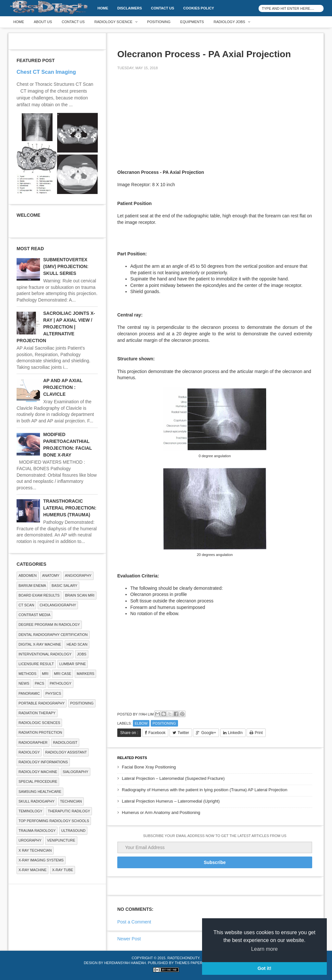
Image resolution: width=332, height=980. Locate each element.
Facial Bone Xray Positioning (149, 767)
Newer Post (129, 939)
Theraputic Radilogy (69, 811)
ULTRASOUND (73, 831)
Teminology (30, 811)
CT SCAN (26, 605)
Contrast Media (34, 615)
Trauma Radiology (37, 831)
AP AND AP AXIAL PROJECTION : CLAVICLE (63, 387)
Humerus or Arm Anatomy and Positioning (161, 812)
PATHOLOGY (61, 683)
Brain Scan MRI (80, 595)
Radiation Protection (40, 732)
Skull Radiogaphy (37, 801)
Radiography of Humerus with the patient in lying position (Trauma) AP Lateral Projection (204, 790)
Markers (85, 674)
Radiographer (33, 742)
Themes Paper (189, 963)
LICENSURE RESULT (36, 664)
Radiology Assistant (66, 752)
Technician (71, 801)
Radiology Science (114, 22)
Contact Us (163, 8)
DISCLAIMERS (130, 8)
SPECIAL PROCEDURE (38, 781)
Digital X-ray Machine (40, 644)
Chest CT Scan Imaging (46, 72)
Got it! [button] (264, 968)
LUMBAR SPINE (73, 664)
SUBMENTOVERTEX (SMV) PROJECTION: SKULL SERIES (66, 266)
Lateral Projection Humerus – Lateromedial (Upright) (171, 801)
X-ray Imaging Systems (41, 860)
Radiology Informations (43, 762)
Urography (30, 840)
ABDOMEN (28, 575)
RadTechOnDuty (183, 958)
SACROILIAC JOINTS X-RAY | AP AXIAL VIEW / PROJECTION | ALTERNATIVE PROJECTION (56, 327)
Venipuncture (61, 840)
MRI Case (63, 674)
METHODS (27, 674)
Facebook (157, 733)
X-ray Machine (32, 870)
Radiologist (65, 742)
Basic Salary (64, 586)
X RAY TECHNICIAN (35, 850)
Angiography (78, 575)
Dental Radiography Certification (53, 635)
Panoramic (29, 693)
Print (259, 733)
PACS (39, 683)
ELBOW (141, 723)
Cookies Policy (199, 8)
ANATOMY (51, 575)
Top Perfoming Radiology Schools (54, 821)
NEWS (24, 683)
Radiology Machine (38, 772)
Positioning (159, 22)
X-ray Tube (63, 870)
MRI (45, 674)
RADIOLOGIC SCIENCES (39, 723)
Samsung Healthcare (40, 792)
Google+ (209, 733)
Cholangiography (58, 605)
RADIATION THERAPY (37, 713)
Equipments (192, 22)
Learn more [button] (264, 949)
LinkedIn (235, 733)
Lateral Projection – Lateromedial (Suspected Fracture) (173, 778)
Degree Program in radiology (49, 625)
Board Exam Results (39, 595)
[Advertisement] (166, 121)
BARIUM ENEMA (32, 586)
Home (103, 8)
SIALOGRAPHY (76, 772)
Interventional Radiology (45, 654)
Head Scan (77, 644)
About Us (43, 22)
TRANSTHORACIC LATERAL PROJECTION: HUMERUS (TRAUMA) (70, 508)
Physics (53, 693)
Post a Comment (134, 922)
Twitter (183, 733)
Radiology (29, 752)
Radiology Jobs (230, 22)
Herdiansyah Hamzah (125, 963)
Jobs (82, 654)
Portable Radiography (42, 703)
